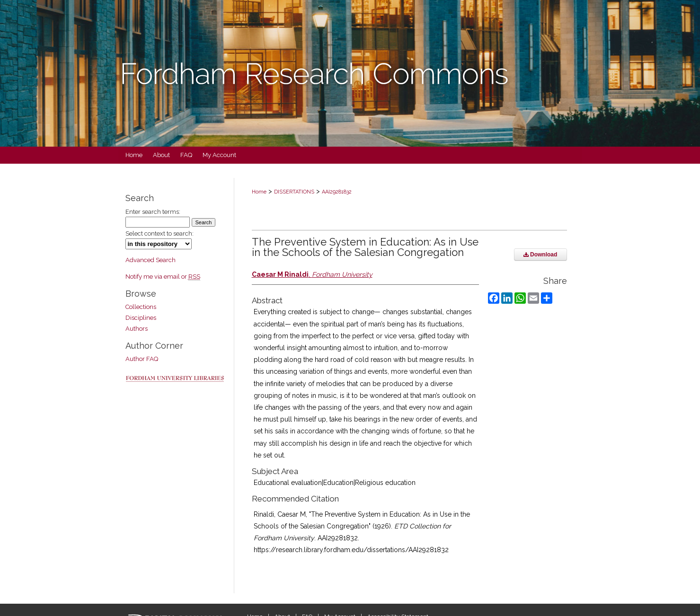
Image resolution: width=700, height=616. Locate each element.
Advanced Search (151, 260)
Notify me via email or (163, 277)
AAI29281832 (337, 192)
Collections (141, 307)
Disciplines (141, 318)
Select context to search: (159, 233)
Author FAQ (142, 359)
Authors (137, 329)
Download (541, 255)
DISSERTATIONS (294, 192)
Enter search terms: (153, 212)
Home (259, 192)
